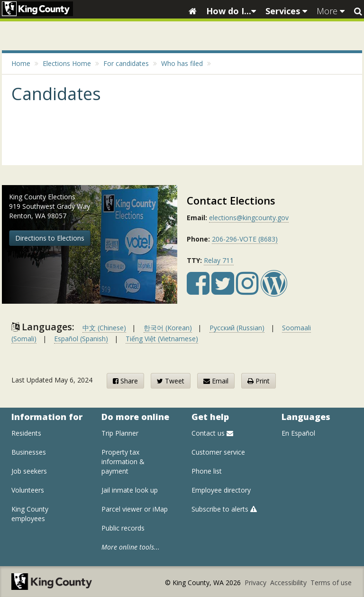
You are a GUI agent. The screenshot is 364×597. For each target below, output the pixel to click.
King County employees (30, 514)
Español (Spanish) (81, 339)
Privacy (256, 583)
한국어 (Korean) (168, 328)
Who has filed (182, 63)
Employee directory (221, 490)
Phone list (207, 471)
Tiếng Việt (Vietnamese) (162, 339)
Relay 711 (219, 260)
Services (286, 11)
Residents (26, 433)
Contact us (212, 433)
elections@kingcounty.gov (249, 218)
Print (259, 381)
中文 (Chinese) (104, 328)
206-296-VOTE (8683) (245, 239)
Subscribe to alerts (224, 509)
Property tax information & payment (123, 462)
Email (216, 381)
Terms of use (331, 583)
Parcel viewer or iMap (135, 509)
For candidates (126, 63)
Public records (123, 528)
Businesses (29, 452)
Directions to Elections (50, 238)
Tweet (171, 381)
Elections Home (67, 63)
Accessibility (289, 583)
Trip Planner (120, 433)
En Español (298, 433)
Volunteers (28, 490)
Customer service (218, 452)
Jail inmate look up (130, 490)
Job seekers (29, 471)
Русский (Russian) (237, 328)
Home (21, 63)
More (331, 11)
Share (125, 381)
